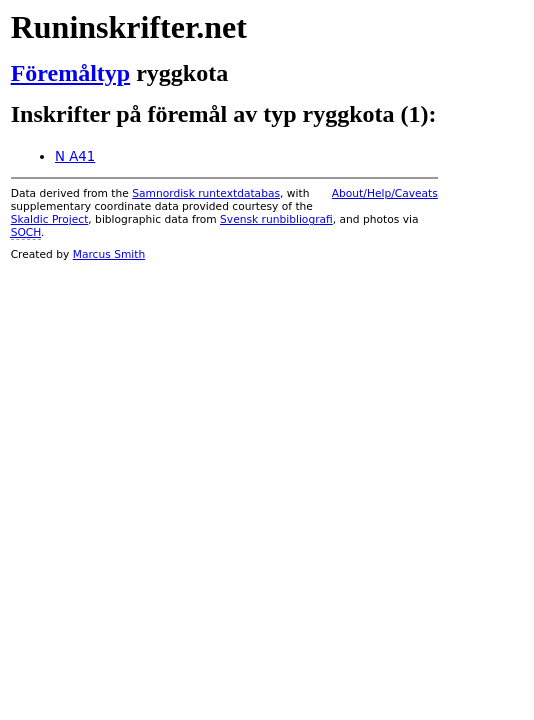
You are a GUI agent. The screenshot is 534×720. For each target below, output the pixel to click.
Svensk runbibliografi (276, 219)
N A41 (75, 156)
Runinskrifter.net (129, 27)
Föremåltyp (71, 73)
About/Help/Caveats (385, 193)
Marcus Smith (109, 254)
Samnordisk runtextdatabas (206, 193)
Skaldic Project (50, 219)
